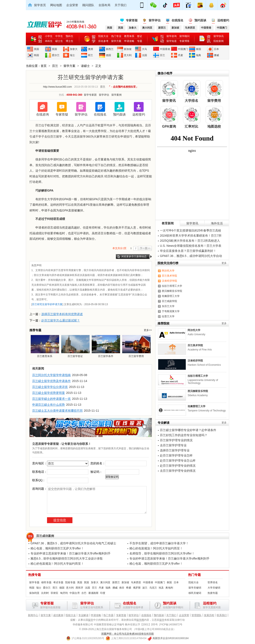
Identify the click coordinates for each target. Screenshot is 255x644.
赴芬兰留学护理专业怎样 (176, 455)
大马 (144, 49)
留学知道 (172, 41)
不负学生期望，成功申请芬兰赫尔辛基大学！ (159, 543)
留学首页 (40, 5)
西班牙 (79, 588)
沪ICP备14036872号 (171, 625)
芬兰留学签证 (75, 346)
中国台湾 (75, 593)
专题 (140, 41)
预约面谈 (200, 20)
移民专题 (46, 582)
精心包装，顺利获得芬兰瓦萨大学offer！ (57, 548)
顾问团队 (88, 5)
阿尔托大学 (168, 271)
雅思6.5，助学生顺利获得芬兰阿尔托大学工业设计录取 (67, 559)
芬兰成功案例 (45, 536)
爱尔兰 (56, 55)
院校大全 (103, 36)
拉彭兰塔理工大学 (172, 286)
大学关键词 (214, 588)
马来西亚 (136, 582)
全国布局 (104, 5)
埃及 (161, 588)
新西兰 (110, 49)
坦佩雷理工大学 (171, 296)
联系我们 (222, 615)
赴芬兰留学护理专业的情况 (178, 466)
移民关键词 (195, 593)
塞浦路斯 (93, 593)
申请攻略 (129, 41)
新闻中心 (33, 615)
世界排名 (213, 582)
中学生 (59, 36)
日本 (216, 49)
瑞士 (72, 55)
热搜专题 (35, 575)
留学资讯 (192, 223)
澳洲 (90, 49)
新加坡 (128, 49)
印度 (103, 593)
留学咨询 (172, 36)
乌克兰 (153, 588)
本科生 (49, 41)
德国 (108, 55)
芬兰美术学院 (169, 276)
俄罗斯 (137, 588)
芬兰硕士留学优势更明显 (49, 393)
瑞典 (198, 55)
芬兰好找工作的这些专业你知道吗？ (184, 435)
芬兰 (162, 55)
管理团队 (197, 615)
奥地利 (169, 588)
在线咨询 (43, 114)
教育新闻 (168, 223)
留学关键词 (195, 588)
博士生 (69, 41)
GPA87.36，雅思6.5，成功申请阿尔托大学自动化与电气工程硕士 (73, 543)
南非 (122, 588)
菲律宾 (54, 593)
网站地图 (56, 5)
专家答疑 (132, 20)
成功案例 (58, 615)
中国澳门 (183, 49)
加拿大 (74, 49)
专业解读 (83, 615)
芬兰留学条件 (106, 346)
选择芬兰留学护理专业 (175, 450)
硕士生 (59, 41)
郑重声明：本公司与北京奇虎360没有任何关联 (127, 634)
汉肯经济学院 (169, 281)
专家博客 (184, 41)
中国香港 (165, 49)
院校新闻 (219, 41)
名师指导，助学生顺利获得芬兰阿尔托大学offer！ (162, 553)
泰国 (198, 49)
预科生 (69, 36)
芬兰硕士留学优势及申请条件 (51, 381)
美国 (36, 49)
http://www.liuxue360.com (57, 87)
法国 (144, 55)
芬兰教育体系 (45, 346)
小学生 (49, 36)
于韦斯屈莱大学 (171, 311)
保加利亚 (34, 593)
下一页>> (145, 248)
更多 (224, 263)
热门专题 (194, 575)
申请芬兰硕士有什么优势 (49, 405)
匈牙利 (64, 593)
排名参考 (103, 41)
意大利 (128, 55)
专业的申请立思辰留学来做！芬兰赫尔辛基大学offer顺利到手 (71, 553)
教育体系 (129, 36)
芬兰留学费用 (136, 346)
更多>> (148, 330)
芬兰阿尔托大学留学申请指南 (51, 375)
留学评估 (155, 20)
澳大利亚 (105, 582)
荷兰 (90, 55)
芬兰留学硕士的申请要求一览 (51, 399)
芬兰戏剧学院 (169, 301)
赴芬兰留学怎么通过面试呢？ (61, 320)
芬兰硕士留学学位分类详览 (50, 387)
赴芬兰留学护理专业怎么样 (178, 461)
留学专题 (34, 582)
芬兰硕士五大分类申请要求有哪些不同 (57, 411)
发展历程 (209, 615)
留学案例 (116, 95)
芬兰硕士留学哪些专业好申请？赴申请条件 (188, 430)
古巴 (84, 593)
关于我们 (121, 5)
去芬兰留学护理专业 (173, 445)
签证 (140, 36)
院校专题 (70, 582)
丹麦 (180, 55)
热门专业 (116, 36)
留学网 (140, 620)
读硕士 (85, 66)
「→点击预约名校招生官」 (123, 87)
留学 (91, 620)
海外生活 (217, 223)
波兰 (145, 588)
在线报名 (177, 20)
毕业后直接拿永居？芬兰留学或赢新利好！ (188, 251)
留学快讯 (219, 36)
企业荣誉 (72, 5)
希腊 (129, 588)
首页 (44, 66)
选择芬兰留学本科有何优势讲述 (62, 314)
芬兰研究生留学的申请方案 (47, 304)
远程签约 (223, 20)
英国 (54, 49)
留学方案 (116, 41)
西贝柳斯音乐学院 (172, 291)
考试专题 (58, 582)
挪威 (216, 55)
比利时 (45, 593)
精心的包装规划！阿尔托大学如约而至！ (156, 548)
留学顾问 (184, 36)
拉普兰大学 (168, 316)
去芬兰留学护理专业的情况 (178, 471)
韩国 (36, 55)
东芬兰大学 (168, 306)
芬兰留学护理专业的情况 (176, 440)
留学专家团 (90, 95)
